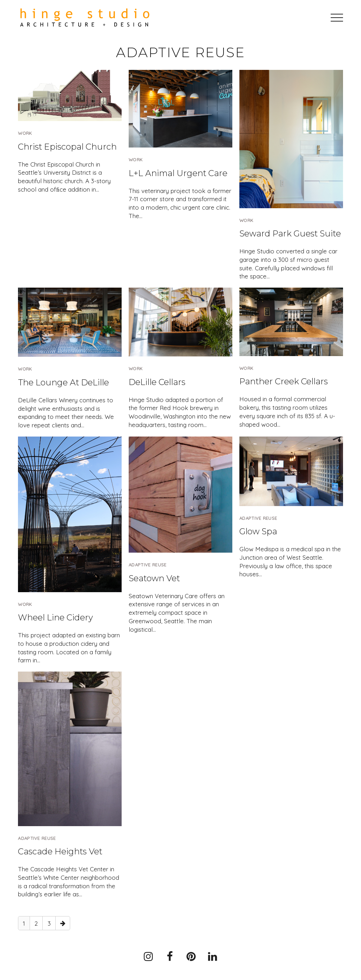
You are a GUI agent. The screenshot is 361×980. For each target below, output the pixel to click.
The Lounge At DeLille (63, 382)
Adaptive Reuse (148, 565)
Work (25, 133)
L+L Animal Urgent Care (178, 173)
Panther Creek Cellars (284, 381)
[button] (337, 18)
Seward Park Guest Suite (290, 233)
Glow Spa (258, 531)
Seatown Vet (154, 578)
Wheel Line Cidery (55, 617)
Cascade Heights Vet (60, 851)
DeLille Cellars (157, 382)
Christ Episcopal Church (67, 147)
